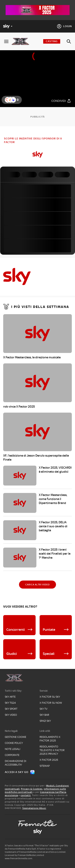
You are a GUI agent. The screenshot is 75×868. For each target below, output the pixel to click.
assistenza (11, 795)
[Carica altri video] (37, 585)
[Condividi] (61, 101)
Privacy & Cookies (32, 789)
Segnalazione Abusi (34, 808)
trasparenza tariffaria (53, 792)
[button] (13, 100)
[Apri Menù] (6, 41)
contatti (26, 795)
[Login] (64, 26)
